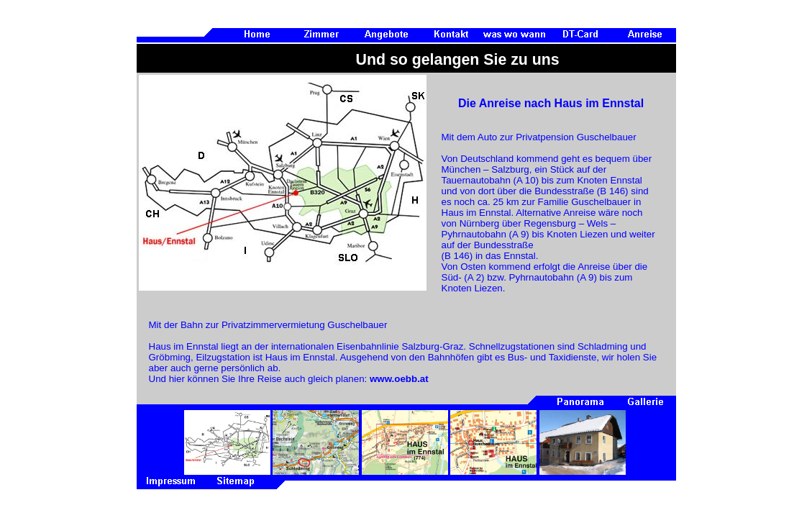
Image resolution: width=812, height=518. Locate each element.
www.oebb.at (399, 379)
